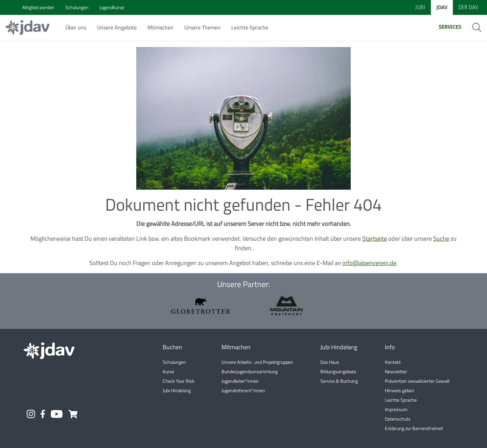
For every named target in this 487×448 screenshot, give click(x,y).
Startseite (375, 239)
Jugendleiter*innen (240, 381)
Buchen (172, 347)
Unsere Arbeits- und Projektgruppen (257, 362)
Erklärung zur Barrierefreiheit (414, 428)
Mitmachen (160, 27)
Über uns (76, 27)
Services (450, 27)
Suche (441, 239)
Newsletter (396, 371)
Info (390, 347)
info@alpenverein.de (369, 263)
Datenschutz (398, 419)
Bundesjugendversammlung (250, 371)
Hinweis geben (400, 390)
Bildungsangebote (338, 371)
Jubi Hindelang (177, 390)
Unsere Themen (202, 27)
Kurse (168, 371)
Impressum (396, 409)
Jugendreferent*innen (243, 390)
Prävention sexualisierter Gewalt (417, 381)
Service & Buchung (339, 381)
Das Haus (330, 362)
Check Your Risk (179, 381)
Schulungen (174, 362)
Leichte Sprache (250, 27)
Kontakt (393, 362)
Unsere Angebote (117, 27)
